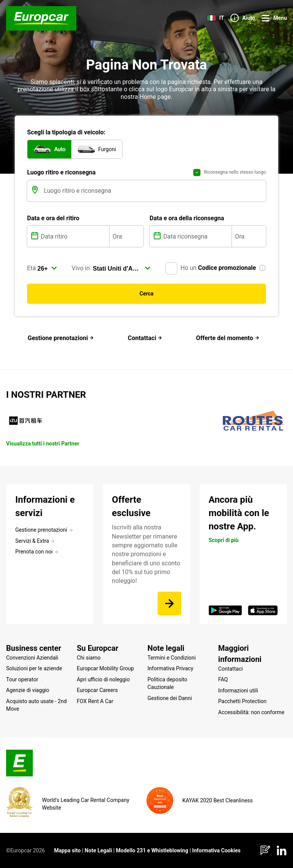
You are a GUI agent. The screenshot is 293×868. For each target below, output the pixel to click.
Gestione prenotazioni (61, 338)
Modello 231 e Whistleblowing (152, 850)
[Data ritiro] (74, 236)
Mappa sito (68, 850)
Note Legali (98, 850)
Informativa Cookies (217, 850)
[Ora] (126, 236)
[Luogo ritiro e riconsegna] (154, 191)
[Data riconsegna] (197, 236)
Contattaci (145, 338)
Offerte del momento (228, 338)
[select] (47, 268)
